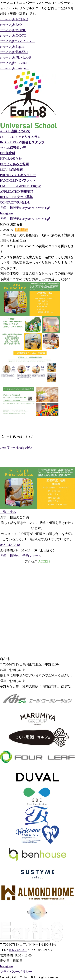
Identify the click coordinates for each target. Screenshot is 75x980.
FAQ (11, 25)
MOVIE (13, 30)
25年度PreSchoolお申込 (16, 448)
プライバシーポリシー (16, 972)
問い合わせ (16, 57)
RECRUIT (15, 63)
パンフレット (17, 41)
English (13, 47)
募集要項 (14, 52)
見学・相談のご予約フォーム (21, 556)
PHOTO (13, 35)
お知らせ (14, 19)
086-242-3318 (10, 545)
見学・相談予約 (26, 208)
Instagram (15, 68)
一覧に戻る (8, 512)
